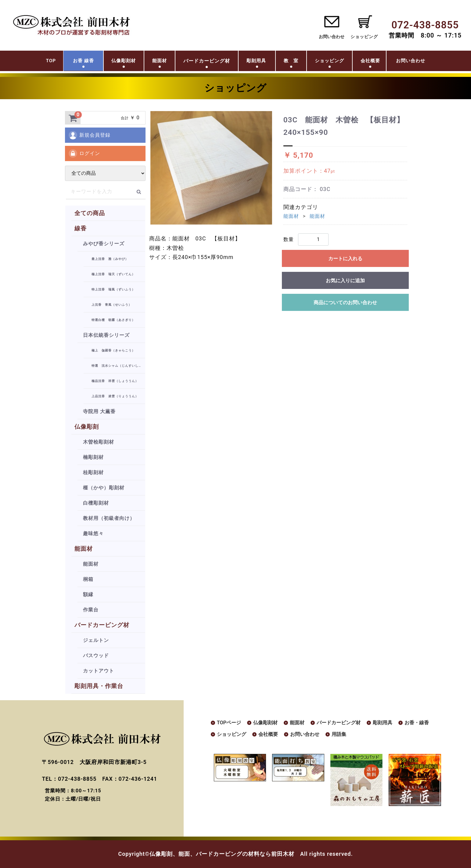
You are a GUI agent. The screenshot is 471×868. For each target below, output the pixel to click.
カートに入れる (345, 259)
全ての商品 (90, 213)
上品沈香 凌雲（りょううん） (115, 396)
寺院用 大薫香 (99, 411)
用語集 (389, 735)
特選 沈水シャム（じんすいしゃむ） (118, 366)
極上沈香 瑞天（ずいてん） (113, 274)
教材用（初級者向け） (109, 518)
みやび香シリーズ (104, 244)
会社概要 (387, 62)
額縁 (88, 594)
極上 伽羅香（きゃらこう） (113, 350)
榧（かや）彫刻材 (104, 488)
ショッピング (338, 62)
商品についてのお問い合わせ (345, 303)
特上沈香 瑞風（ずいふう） (113, 289)
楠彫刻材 (93, 457)
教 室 (293, 62)
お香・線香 (231, 735)
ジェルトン (96, 640)
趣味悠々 (93, 533)
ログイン (84, 153)
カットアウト (99, 671)
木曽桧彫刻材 (99, 442)
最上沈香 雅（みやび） (110, 259)
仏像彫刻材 (108, 62)
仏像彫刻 (87, 427)
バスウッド (96, 656)
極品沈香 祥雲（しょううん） (115, 381)
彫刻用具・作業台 (99, 686)
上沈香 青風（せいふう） (112, 305)
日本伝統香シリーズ (106, 335)
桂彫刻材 (93, 472)
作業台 (91, 610)
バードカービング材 (102, 625)
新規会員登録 (89, 135)
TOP (24, 62)
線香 (81, 228)
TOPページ (230, 723)
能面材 (150, 62)
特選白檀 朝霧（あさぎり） (113, 320)
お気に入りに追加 (345, 281)
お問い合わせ (332, 37)
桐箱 (88, 579)
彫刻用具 (253, 62)
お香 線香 (61, 62)
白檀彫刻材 (96, 503)
